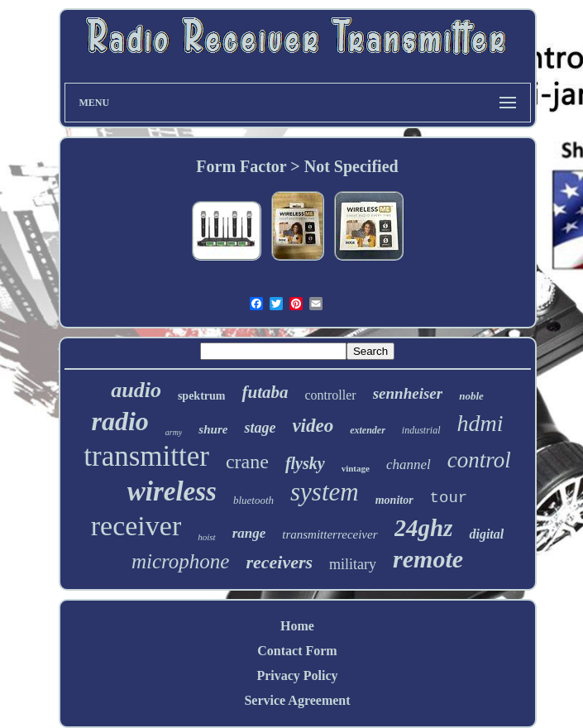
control (479, 460)
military (353, 564)
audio (136, 390)
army (174, 432)
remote (428, 559)
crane (247, 462)
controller (330, 395)
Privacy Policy (297, 675)
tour (449, 498)
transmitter (146, 456)
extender (368, 430)
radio (119, 421)
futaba (265, 392)
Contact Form (297, 651)
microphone (181, 561)
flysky (305, 463)
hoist (206, 537)
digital (486, 534)
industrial (421, 430)
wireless (172, 491)
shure (213, 429)
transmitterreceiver (330, 534)
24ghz (424, 528)
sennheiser (408, 393)
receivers (279, 562)
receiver (136, 526)
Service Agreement (297, 700)
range (249, 533)
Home (297, 626)
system (325, 492)
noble (471, 396)
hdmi (480, 423)
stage (260, 428)
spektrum (202, 396)
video (313, 426)
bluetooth (253, 500)
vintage (356, 468)
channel (409, 465)
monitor (394, 500)
